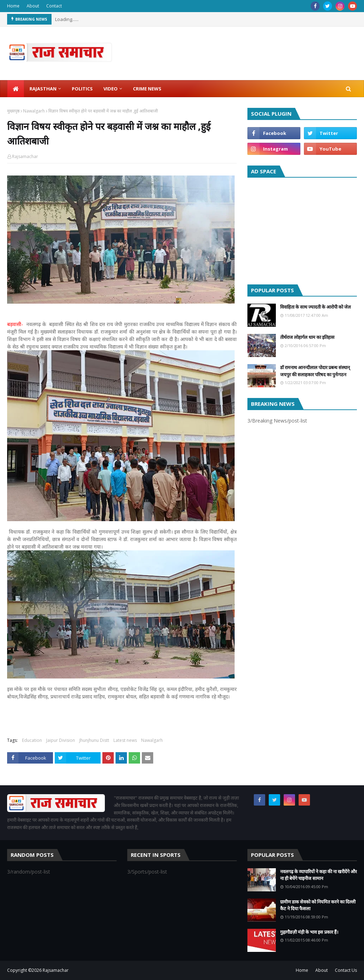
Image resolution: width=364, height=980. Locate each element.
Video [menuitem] (111, 89)
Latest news (125, 740)
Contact (54, 6)
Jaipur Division (61, 740)
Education (32, 740)
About (33, 6)
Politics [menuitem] (82, 89)
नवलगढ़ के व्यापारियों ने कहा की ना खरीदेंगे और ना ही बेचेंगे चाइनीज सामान (318, 875)
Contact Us (346, 970)
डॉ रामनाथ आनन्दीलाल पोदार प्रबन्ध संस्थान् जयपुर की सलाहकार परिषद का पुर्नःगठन (315, 371)
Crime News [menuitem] (147, 89)
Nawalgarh (34, 111)
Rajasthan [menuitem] (43, 89)
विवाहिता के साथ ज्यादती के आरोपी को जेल (315, 307)
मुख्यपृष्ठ (13, 111)
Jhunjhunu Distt (94, 740)
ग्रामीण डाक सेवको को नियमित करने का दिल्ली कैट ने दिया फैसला (318, 905)
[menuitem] (16, 89)
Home (13, 6)
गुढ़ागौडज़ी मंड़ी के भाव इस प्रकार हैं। (309, 932)
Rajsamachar (25, 156)
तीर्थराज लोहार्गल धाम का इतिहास (307, 337)
